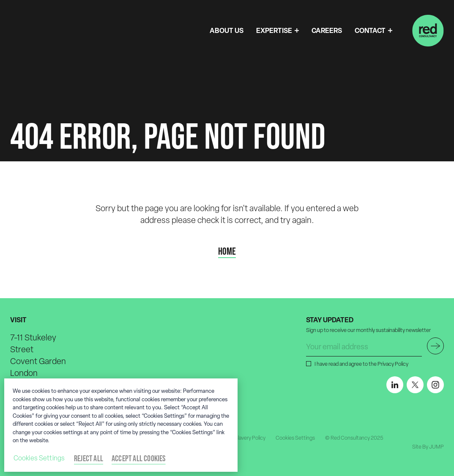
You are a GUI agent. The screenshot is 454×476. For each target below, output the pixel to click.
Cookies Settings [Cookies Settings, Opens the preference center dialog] (39, 458)
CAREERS (327, 30)
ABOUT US (227, 30)
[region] (121, 425)
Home (227, 251)
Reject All (89, 458)
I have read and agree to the (361, 364)
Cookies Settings (295, 438)
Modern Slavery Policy (241, 438)
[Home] (428, 31)
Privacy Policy (393, 364)
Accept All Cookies (139, 458)
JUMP (436, 447)
